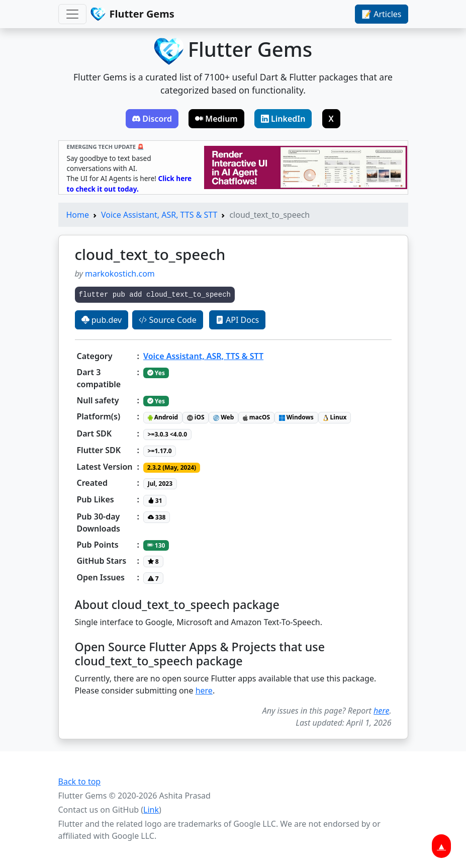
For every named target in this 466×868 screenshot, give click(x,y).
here (204, 690)
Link (151, 810)
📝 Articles (381, 14)
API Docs (237, 320)
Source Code (167, 320)
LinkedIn (283, 119)
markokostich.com (120, 274)
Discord (152, 119)
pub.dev (102, 320)
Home (78, 215)
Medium (216, 119)
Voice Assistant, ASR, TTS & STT (159, 215)
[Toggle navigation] (72, 14)
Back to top (80, 782)
